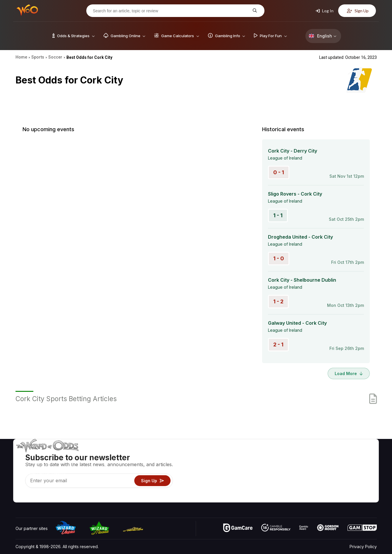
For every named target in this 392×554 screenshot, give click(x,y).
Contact (330, 464)
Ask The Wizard (276, 498)
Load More (349, 373)
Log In (325, 11)
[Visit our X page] (33, 496)
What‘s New (334, 481)
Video (360, 455)
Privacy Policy (363, 547)
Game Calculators (277, 464)
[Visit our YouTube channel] (20, 496)
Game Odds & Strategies (284, 455)
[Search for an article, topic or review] (171, 11)
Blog (358, 464)
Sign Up (358, 11)
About (328, 455)
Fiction (360, 481)
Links (327, 472)
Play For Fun (272, 481)
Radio (328, 489)
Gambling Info (274, 472)
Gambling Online (276, 489)
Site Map (362, 472)
